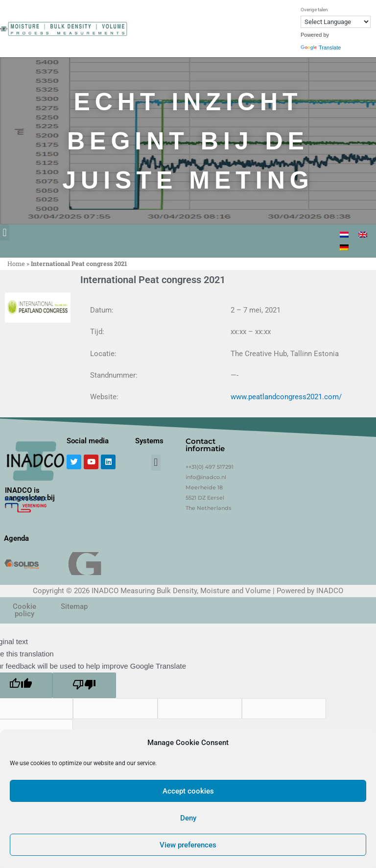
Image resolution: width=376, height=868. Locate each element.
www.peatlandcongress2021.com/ (286, 397)
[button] (5, 232)
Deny (188, 818)
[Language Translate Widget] (336, 22)
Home (16, 264)
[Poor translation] (84, 685)
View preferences (188, 845)
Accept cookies (188, 791)
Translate (321, 48)
